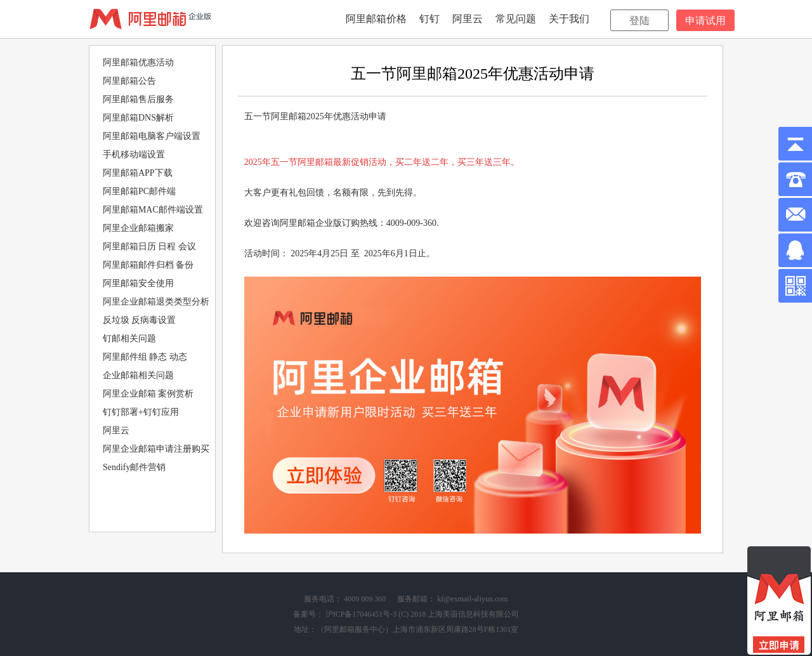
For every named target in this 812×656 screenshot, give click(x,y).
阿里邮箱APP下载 (138, 173)
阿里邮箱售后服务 (138, 99)
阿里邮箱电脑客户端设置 (152, 136)
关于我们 (569, 19)
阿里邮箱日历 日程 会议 (149, 246)
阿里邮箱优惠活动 (138, 62)
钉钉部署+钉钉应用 (141, 412)
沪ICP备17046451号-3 (361, 614)
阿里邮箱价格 (376, 19)
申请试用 (705, 21)
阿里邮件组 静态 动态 (145, 357)
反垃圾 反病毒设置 (140, 320)
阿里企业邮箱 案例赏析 (148, 394)
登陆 (639, 21)
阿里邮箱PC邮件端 (139, 191)
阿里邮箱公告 (129, 81)
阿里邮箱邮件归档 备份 (148, 265)
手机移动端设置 (134, 154)
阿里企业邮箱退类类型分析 (156, 302)
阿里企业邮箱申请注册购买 (156, 449)
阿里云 (468, 19)
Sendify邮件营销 (134, 467)
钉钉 (429, 19)
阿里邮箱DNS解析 (138, 118)
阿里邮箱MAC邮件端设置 (153, 210)
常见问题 (516, 19)
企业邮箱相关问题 (138, 375)
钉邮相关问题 (129, 338)
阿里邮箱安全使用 (138, 283)
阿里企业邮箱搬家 (138, 228)
